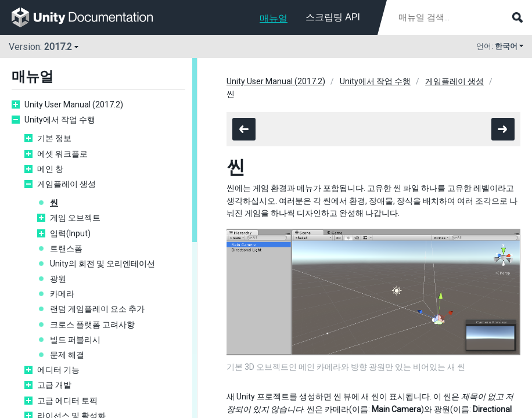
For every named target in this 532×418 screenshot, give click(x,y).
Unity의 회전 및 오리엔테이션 (103, 264)
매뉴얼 (274, 18)
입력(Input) (70, 233)
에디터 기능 (58, 370)
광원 (58, 279)
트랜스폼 (66, 248)
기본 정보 (54, 138)
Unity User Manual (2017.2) (74, 105)
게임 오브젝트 (75, 218)
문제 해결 (67, 355)
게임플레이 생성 (66, 184)
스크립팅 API (333, 17)
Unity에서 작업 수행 (60, 120)
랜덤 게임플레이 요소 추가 (97, 309)
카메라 (62, 294)
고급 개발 (54, 385)
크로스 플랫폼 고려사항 (92, 325)
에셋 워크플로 (62, 154)
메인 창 (50, 169)
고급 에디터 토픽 (67, 401)
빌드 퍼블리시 (75, 340)
